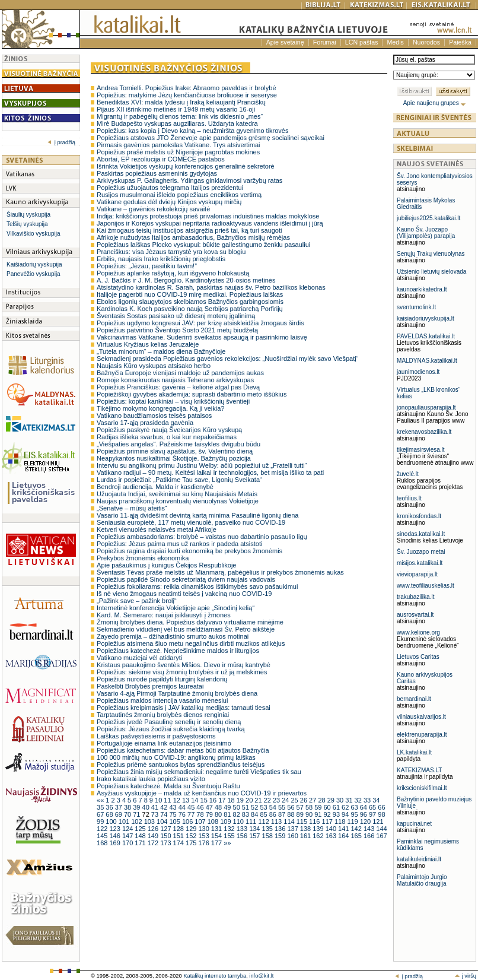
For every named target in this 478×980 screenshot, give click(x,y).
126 (154, 829)
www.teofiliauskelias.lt (426, 586)
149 (154, 836)
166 (370, 836)
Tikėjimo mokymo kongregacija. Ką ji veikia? (160, 408)
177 (217, 843)
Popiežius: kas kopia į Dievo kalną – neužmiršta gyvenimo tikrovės (192, 131)
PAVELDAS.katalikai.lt (426, 336)
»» (227, 843)
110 (239, 822)
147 (128, 836)
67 (101, 814)
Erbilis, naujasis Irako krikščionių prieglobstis (161, 259)
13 (187, 800)
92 (328, 814)
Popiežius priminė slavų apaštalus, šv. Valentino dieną (175, 451)
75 (173, 814)
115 (303, 822)
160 (293, 836)
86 (274, 814)
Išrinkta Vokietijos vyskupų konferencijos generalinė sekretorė (186, 166)
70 (128, 814)
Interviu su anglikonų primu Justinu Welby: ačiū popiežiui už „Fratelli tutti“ (202, 465)
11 (168, 800)
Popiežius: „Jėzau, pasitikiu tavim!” (147, 266)
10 (159, 800)
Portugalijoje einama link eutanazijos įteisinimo (164, 743)
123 (115, 829)
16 (214, 800)
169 (115, 843)
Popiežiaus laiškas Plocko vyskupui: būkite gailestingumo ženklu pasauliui (203, 245)
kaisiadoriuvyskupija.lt (426, 318)
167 (381, 836)
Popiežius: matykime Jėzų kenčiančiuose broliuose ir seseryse (187, 95)
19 (241, 800)
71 (137, 814)
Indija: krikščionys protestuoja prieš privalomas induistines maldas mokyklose (208, 216)
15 (205, 800)
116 (315, 822)
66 (381, 807)
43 (173, 807)
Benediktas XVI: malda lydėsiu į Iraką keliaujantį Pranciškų (181, 102)
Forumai (325, 42)
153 (204, 836)
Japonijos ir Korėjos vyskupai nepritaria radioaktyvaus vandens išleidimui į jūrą (210, 223)
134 (255, 829)
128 (179, 829)
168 (103, 843)
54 (274, 807)
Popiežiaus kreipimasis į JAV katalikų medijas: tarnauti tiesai (184, 708)
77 (192, 814)
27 (313, 800)
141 (344, 829)
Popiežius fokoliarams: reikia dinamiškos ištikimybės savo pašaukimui (197, 586)
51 (246, 807)
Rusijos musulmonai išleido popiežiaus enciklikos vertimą (179, 195)
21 (259, 800)
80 (219, 814)
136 (281, 829)
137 (293, 829)
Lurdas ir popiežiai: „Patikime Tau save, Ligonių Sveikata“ (179, 480)
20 (250, 800)
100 (112, 822)
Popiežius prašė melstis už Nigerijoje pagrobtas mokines (178, 152)
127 (166, 829)
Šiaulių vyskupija (28, 215)
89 (301, 814)
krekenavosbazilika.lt (424, 432)
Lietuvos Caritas (418, 657)
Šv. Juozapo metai (421, 552)
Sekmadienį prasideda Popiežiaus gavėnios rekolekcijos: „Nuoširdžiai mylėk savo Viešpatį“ (227, 359)
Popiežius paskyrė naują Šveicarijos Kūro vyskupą (169, 430)
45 (192, 807)
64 (364, 807)
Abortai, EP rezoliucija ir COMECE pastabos (161, 159)
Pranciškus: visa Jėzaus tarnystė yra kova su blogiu (171, 252)
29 (332, 800)
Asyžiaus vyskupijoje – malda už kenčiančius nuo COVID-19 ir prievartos (202, 793)
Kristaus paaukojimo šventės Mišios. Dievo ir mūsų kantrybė (184, 665)
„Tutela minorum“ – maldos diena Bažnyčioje (161, 351)
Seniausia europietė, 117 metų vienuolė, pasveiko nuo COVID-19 (191, 522)
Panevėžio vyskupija (34, 274)
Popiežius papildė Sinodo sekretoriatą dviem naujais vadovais (186, 579)
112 (264, 822)
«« (101, 800)
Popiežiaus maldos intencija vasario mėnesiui (162, 700)
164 (344, 836)
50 (238, 807)
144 (381, 829)
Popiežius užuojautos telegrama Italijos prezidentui (170, 188)
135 (268, 829)
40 (147, 807)
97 (373, 814)
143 (370, 829)
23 (277, 800)
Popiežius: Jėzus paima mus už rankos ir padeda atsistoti (179, 544)
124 (128, 829)
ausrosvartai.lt (415, 615)
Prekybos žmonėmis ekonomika (143, 558)
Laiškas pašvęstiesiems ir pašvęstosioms (156, 736)
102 (137, 822)
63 (355, 807)
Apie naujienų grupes (435, 103)
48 (219, 807)
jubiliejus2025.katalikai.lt (428, 218)
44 (183, 807)
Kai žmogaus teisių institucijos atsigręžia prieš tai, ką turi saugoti (189, 230)
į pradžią (61, 142)
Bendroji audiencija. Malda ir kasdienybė (155, 487)
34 (376, 800)
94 (346, 814)
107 (201, 822)
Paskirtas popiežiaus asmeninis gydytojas (157, 173)
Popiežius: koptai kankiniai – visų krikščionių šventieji (173, 401)
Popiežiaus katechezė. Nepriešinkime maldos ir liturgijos (178, 651)
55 (283, 807)
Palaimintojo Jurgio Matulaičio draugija (422, 880)
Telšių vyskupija (27, 224)
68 (110, 814)
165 (357, 836)
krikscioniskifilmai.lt (422, 788)
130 (204, 829)
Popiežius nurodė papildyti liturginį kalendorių (162, 679)
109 (226, 822)
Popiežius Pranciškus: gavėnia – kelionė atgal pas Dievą (178, 387)
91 (319, 814)
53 (264, 807)
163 (332, 836)
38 (128, 807)
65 (373, 807)
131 (217, 829)
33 (368, 800)
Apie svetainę (285, 42)
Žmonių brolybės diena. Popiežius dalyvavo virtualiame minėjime (190, 622)
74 (165, 814)
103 (150, 822)
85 (264, 814)
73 (156, 814)
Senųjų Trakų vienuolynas (431, 254)
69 (120, 814)
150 (166, 836)
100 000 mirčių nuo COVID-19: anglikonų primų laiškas (176, 757)
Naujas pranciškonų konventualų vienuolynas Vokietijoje (178, 501)
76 (183, 814)
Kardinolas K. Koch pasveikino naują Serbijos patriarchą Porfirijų (190, 309)
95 (355, 814)
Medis (395, 42)
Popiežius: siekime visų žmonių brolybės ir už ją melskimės (182, 672)
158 (268, 836)
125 (141, 829)
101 (125, 822)
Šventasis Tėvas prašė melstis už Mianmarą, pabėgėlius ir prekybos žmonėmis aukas (220, 572)
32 (359, 800)
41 (156, 807)
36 (110, 807)
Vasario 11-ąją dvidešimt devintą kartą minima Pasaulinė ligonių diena (197, 515)
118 (341, 822)
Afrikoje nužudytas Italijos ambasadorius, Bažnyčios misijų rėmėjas (193, 237)
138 (306, 829)
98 (381, 814)
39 (137, 807)
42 (165, 807)
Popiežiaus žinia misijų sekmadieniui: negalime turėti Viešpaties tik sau (199, 772)
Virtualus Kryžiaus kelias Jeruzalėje (148, 344)
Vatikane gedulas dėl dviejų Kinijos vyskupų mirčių (169, 202)
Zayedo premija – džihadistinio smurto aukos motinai (173, 636)
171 (141, 843)
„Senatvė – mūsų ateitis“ (132, 508)
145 (103, 836)
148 (141, 836)
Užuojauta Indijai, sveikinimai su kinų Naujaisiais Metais (177, 494)
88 (291, 814)
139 (319, 829)
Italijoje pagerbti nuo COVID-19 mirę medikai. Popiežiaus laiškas (190, 294)
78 (201, 814)
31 (350, 800)
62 (346, 807)
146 (115, 836)
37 (120, 807)
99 (101, 822)
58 (310, 807)
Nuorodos (426, 42)
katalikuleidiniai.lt (419, 859)
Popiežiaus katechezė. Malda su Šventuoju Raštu (168, 786)
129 (192, 829)
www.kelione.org (418, 632)
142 (357, 829)
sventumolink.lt (416, 307)
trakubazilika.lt (415, 597)
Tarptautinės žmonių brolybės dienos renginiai (163, 715)
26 (305, 800)
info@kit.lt (261, 976)
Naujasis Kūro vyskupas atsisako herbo (154, 366)
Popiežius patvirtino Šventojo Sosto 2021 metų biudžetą (177, 330)
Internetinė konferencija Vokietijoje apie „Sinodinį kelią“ (176, 608)
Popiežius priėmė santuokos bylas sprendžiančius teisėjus (181, 765)
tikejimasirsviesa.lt (421, 450)
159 (281, 836)
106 (188, 822)
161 (306, 836)
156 (243, 836)
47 (210, 807)
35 (101, 807)
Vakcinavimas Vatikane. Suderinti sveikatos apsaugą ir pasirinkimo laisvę (202, 337)
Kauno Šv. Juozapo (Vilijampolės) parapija (426, 233)
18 (232, 800)
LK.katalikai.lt (414, 752)
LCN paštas (362, 42)
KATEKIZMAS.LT (419, 770)
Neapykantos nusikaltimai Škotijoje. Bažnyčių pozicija (174, 458)
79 (210, 814)
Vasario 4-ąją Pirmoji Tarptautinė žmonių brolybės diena (177, 693)
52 (255, 807)
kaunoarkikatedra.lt (422, 289)
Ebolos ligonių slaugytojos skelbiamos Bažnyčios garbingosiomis (190, 302)
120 (366, 822)
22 (268, 800)
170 (128, 843)
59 (319, 807)
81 (228, 814)
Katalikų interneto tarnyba (215, 976)
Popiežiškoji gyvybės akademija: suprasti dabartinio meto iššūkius (192, 394)
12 (178, 800)
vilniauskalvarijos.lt (421, 717)
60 (328, 807)
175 (192, 843)
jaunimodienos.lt (418, 372)
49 (228, 807)
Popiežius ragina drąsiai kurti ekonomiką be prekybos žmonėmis (189, 551)
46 (201, 807)
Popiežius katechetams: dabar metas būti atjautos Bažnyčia (183, 750)
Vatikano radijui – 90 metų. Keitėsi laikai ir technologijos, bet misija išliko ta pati (210, 472)
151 (179, 836)
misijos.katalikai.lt (420, 563)
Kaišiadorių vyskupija (34, 264)
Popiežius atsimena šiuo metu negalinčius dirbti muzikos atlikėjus (191, 643)
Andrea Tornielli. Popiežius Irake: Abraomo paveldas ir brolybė (186, 88)
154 (217, 836)
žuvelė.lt (408, 474)
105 (175, 822)
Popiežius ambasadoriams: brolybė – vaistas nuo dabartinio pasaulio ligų (202, 537)
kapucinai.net (414, 824)
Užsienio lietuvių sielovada (431, 272)
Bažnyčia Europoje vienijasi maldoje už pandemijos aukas (180, 373)
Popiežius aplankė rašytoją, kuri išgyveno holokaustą (173, 273)
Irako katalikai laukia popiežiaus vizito (151, 779)
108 (214, 822)
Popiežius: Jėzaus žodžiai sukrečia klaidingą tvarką (171, 729)
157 (255, 836)
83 (246, 814)
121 (378, 822)
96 (364, 814)
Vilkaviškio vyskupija (33, 234)
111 (252, 822)
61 (337, 807)
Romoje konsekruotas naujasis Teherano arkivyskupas (175, 380)
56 (291, 807)
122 (103, 829)
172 (154, 843)
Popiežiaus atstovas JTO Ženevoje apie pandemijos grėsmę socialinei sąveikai (211, 138)
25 (296, 800)
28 (322, 800)
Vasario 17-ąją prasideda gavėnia (145, 423)
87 (283, 814)
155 (230, 836)
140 (332, 829)
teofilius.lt (409, 498)
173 (166, 843)
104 (163, 822)
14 (195, 800)
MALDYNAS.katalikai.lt (427, 361)
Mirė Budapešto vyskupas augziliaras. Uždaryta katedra (177, 123)
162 (319, 836)
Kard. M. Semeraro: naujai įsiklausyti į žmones (164, 615)
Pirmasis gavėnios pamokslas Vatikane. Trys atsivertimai (179, 145)
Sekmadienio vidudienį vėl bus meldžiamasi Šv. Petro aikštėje (186, 629)
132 (230, 829)
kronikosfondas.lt (419, 516)
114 (290, 822)
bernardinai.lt (414, 699)
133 (243, 829)
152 (192, 836)
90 (310, 814)
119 (353, 822)
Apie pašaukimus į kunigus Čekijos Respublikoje (166, 565)
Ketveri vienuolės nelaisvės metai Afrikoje (157, 529)
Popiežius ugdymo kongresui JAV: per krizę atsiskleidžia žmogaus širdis (200, 323)
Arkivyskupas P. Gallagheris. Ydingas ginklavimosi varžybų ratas (189, 180)
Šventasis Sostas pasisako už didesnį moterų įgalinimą (176, 316)
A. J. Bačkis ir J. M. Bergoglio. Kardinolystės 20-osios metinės (186, 280)
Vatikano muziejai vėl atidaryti (139, 658)
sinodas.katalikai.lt (421, 534)
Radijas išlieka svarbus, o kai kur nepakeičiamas (167, 437)
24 (286, 800)
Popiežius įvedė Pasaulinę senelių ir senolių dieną (169, 722)
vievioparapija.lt (417, 574)
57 (301, 807)
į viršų (465, 976)
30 (341, 800)
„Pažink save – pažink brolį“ (137, 601)
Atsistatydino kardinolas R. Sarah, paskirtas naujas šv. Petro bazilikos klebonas (211, 287)
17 (223, 800)
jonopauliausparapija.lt (426, 407)
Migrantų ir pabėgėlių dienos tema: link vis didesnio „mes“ (180, 116)
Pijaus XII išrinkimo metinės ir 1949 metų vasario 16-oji (176, 109)
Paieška (460, 42)
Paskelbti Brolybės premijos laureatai (150, 686)
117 (328, 822)
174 (179, 843)
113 (277, 822)
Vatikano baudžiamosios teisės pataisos (154, 416)
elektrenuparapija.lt (422, 735)
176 (204, 843)
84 (255, 814)
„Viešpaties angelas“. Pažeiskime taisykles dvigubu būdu (179, 444)
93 (337, 814)
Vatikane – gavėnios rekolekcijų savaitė (153, 209)
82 (238, 814)
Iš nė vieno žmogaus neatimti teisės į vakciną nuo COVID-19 (184, 594)
